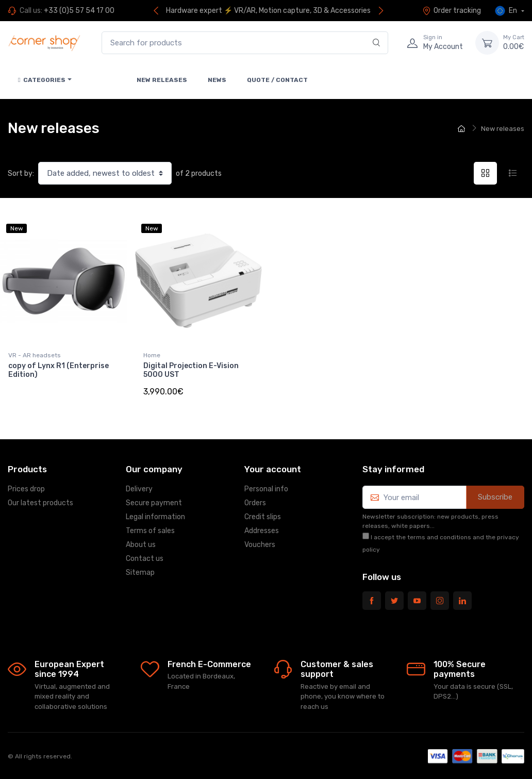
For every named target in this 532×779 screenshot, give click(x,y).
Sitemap (140, 573)
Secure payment (154, 503)
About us (141, 545)
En (507, 11)
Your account (273, 469)
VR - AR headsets (35, 355)
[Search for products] (245, 43)
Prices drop (26, 489)
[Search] (377, 43)
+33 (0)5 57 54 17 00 (79, 11)
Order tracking (452, 11)
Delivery (139, 489)
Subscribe (495, 497)
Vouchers (260, 545)
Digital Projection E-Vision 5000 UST (191, 370)
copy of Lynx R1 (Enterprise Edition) (59, 370)
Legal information (155, 517)
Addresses (262, 531)
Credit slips (263, 517)
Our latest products (40, 503)
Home (152, 355)
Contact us (145, 559)
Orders (255, 503)
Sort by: (21, 173)
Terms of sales (150, 531)
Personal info (266, 489)
